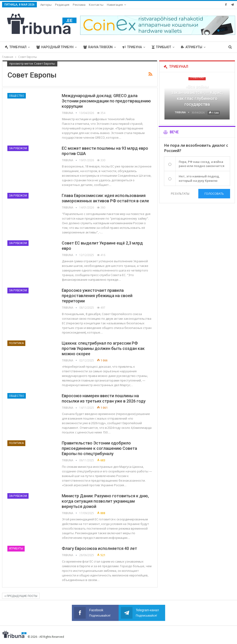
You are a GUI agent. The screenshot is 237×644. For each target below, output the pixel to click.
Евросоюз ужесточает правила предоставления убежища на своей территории (97, 296)
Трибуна (132, 47)
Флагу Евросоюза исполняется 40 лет (99, 548)
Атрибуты (16, 549)
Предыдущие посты (21, 596)
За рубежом (18, 148)
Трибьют (161, 47)
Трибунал (16, 47)
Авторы (46, 5)
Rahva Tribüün (98, 47)
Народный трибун (55, 47)
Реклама (79, 5)
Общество (17, 96)
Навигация (115, 5)
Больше (188, 47)
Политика (16, 343)
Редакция (62, 5)
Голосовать (214, 194)
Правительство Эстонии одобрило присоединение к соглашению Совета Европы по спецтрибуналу (99, 448)
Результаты (180, 194)
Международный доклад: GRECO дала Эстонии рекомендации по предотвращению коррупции (106, 101)
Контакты (96, 5)
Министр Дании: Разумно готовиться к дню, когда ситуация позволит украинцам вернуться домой (105, 501)
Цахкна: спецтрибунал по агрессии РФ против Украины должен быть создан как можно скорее (103, 348)
